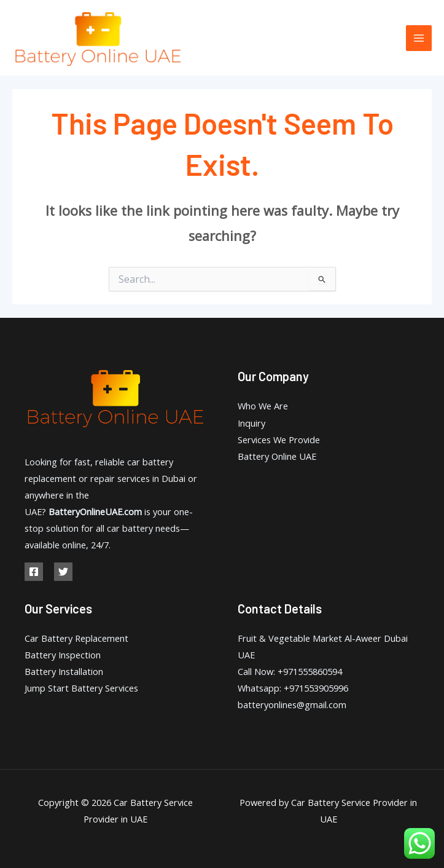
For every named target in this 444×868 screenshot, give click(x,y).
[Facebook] (34, 572)
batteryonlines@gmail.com (292, 704)
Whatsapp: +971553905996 (293, 688)
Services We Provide (279, 440)
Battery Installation (64, 671)
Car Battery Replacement (76, 638)
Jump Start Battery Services (81, 688)
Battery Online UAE (277, 456)
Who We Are (263, 406)
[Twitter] (63, 572)
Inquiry (251, 423)
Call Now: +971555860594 (290, 671)
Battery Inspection (63, 655)
